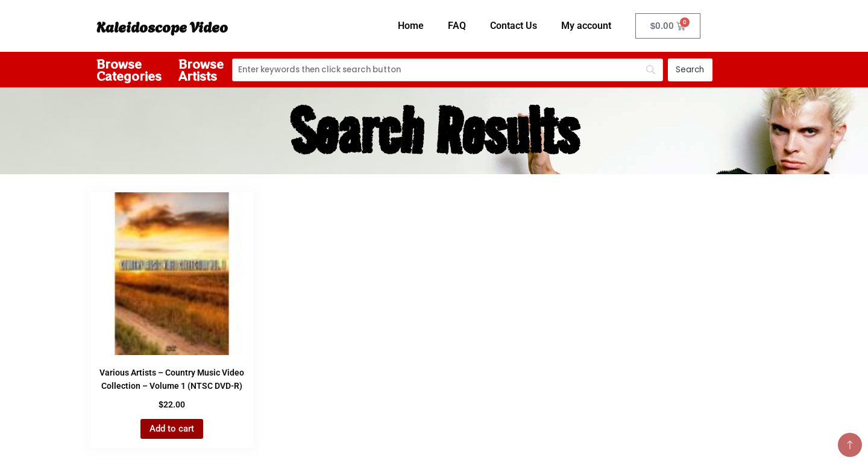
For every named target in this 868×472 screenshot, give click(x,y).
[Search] (448, 70)
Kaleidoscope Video (162, 26)
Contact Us (514, 26)
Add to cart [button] (172, 429)
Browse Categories (129, 70)
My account (586, 26)
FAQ (457, 26)
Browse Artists (201, 70)
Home (411, 26)
